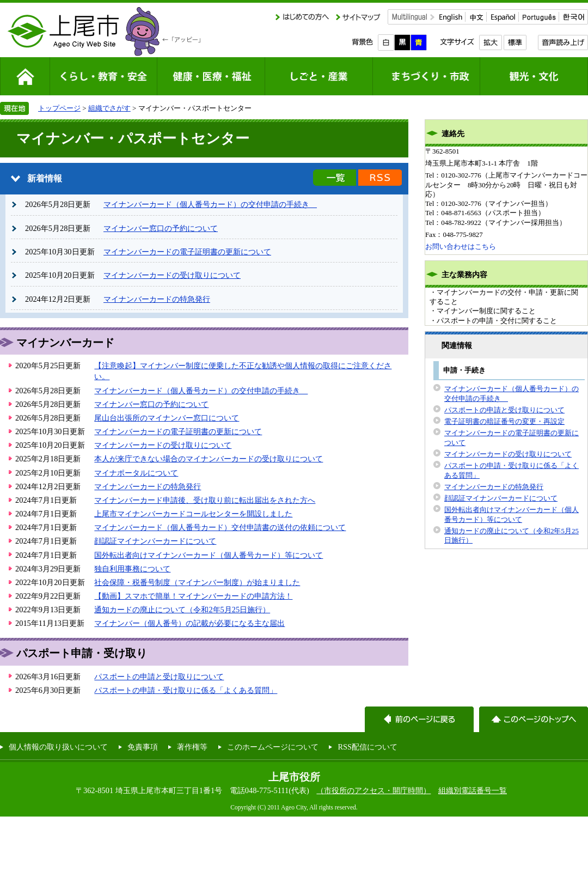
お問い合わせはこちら (461, 246)
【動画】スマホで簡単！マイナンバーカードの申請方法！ (193, 596)
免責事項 (143, 747)
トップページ (59, 108)
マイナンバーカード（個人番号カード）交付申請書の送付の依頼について (220, 527)
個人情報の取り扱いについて (58, 747)
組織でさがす (109, 108)
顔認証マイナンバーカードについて (155, 541)
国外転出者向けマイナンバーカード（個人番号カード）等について (209, 555)
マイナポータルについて (136, 473)
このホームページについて (273, 747)
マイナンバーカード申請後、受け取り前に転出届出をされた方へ (205, 500)
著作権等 (192, 747)
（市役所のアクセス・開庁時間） (373, 790)
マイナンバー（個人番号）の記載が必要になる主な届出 (189, 623)
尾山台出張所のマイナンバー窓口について (167, 418)
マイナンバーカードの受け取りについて (172, 275)
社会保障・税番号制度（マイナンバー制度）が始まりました (197, 582)
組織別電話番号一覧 (473, 790)
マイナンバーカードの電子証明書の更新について (187, 252)
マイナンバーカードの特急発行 (157, 299)
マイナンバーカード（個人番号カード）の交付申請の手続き (210, 204)
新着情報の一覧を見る (335, 178)
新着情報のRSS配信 (380, 178)
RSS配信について (367, 747)
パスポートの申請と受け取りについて (159, 677)
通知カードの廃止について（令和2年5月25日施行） (182, 610)
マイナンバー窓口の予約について (161, 228)
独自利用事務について (132, 569)
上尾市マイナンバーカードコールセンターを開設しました (193, 514)
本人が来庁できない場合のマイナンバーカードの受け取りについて (209, 459)
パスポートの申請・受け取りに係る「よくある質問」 (186, 690)
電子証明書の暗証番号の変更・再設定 (504, 421)
